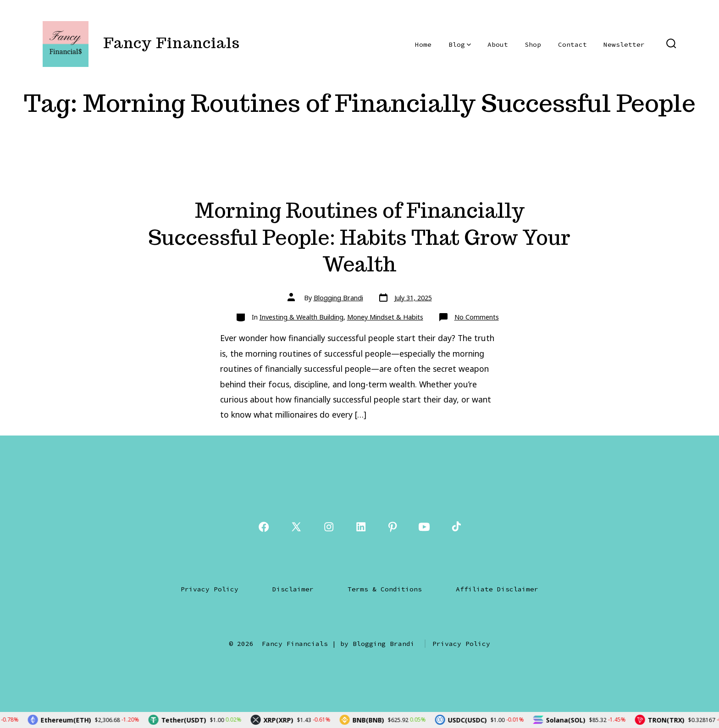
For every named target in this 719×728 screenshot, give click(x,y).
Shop (533, 44)
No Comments (477, 317)
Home (423, 44)
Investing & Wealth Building (301, 317)
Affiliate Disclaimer (497, 589)
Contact (572, 44)
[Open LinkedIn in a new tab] (361, 527)
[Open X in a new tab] (296, 527)
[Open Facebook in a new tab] (264, 527)
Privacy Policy (210, 589)
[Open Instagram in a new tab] (329, 527)
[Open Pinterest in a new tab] (393, 527)
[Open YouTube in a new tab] (424, 527)
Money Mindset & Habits (385, 317)
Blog (460, 44)
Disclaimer (293, 589)
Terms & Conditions (385, 589)
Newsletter (624, 44)
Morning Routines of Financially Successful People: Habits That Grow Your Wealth (359, 237)
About (498, 44)
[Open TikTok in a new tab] (455, 527)
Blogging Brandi (338, 298)
